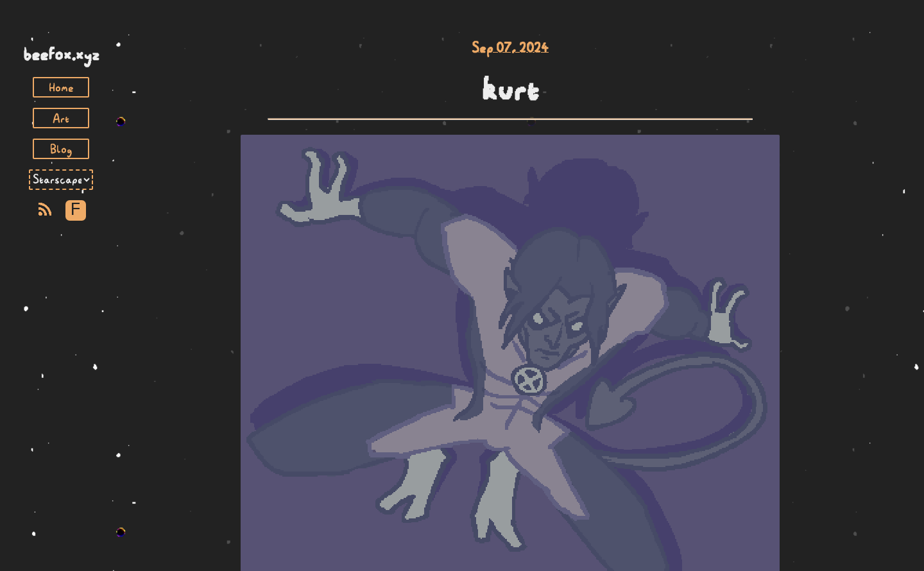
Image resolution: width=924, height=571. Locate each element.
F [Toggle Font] (75, 210)
